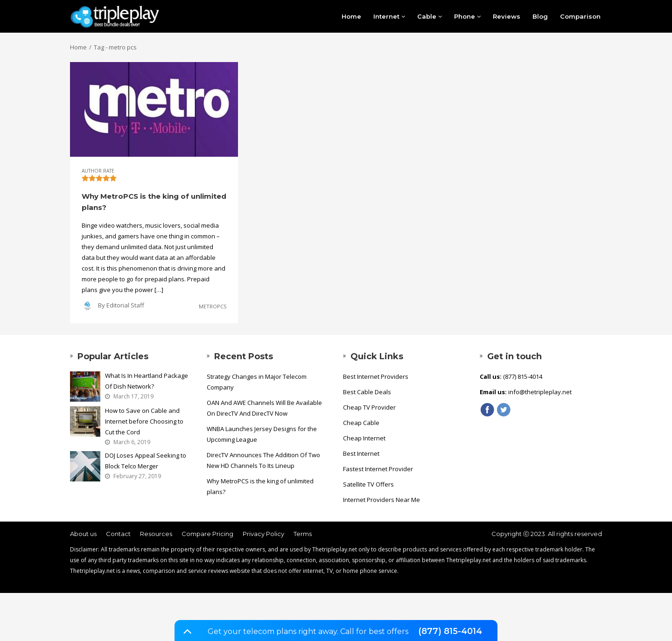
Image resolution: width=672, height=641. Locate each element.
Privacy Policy (263, 534)
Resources (156, 534)
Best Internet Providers (376, 376)
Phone (467, 16)
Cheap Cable (361, 423)
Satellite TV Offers (368, 484)
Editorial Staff (125, 305)
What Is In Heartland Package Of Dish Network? (147, 381)
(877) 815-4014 (450, 631)
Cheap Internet (364, 438)
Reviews (507, 16)
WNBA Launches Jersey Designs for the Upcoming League (262, 434)
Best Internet (361, 453)
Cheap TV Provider (369, 407)
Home (351, 16)
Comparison (580, 16)
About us (83, 534)
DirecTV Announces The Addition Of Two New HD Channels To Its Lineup (263, 460)
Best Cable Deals (367, 392)
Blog (540, 16)
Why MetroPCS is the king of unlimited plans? (260, 486)
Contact (118, 534)
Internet (389, 16)
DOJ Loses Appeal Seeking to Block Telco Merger (146, 461)
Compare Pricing (207, 534)
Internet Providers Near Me (381, 500)
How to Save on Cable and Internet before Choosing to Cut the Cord (144, 421)
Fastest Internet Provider (378, 469)
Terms (303, 534)
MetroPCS (213, 306)
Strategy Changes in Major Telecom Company (257, 382)
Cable (430, 16)
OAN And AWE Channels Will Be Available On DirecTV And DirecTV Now (264, 408)
